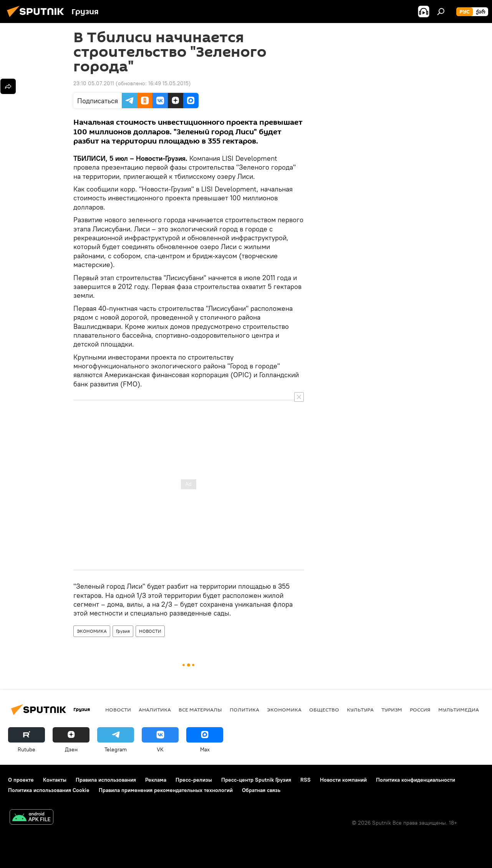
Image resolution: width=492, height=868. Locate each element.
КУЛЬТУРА (360, 710)
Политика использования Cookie (49, 790)
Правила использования (106, 780)
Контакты (55, 780)
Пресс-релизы (194, 780)
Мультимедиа (459, 710)
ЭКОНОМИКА (92, 631)
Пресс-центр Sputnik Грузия (256, 780)
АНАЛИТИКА (155, 710)
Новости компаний (343, 780)
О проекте (21, 780)
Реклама (156, 780)
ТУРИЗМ (392, 710)
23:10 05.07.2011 (94, 83)
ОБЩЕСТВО (324, 710)
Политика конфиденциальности (416, 780)
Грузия (123, 631)
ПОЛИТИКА (244, 710)
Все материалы (200, 710)
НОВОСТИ (150, 631)
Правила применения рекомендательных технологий (166, 790)
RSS (306, 780)
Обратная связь (261, 790)
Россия (420, 710)
